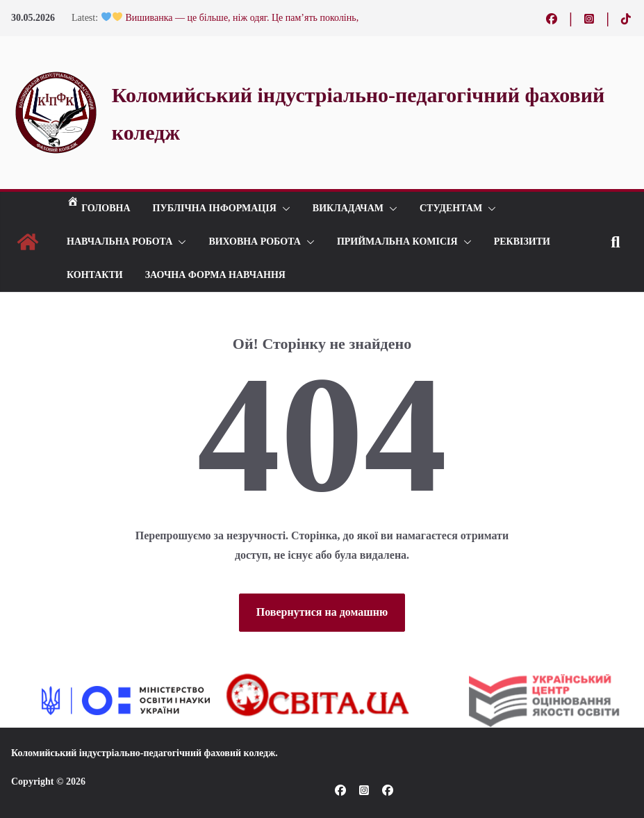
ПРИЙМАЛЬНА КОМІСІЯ (397, 242)
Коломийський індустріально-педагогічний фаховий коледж (143, 753)
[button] (283, 208)
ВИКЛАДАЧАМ (348, 208)
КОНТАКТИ (95, 275)
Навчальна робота (119, 242)
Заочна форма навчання (215, 275)
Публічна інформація (215, 208)
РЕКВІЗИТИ (522, 242)
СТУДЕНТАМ (451, 208)
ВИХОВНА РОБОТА (255, 242)
